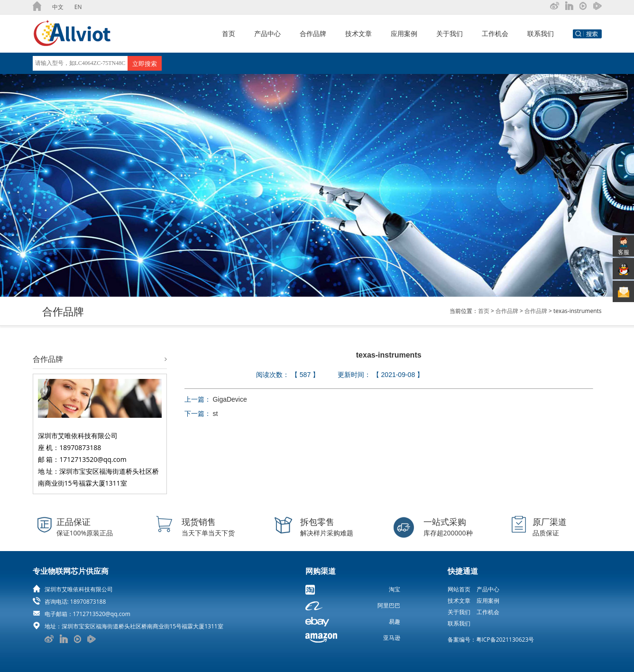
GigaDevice (230, 399)
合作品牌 (313, 33)
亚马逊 (392, 638)
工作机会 (495, 33)
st (215, 414)
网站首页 (459, 589)
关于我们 (450, 33)
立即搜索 (145, 64)
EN (78, 7)
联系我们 (541, 33)
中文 (58, 7)
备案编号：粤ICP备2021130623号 (491, 640)
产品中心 (267, 33)
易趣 (395, 621)
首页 (229, 33)
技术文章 (358, 33)
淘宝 (395, 589)
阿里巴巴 (389, 605)
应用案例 (404, 33)
